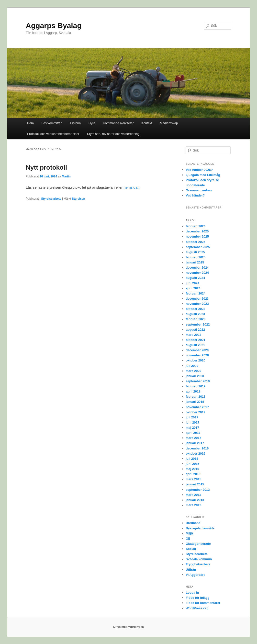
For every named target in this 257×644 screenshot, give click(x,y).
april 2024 (193, 288)
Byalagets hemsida (200, 528)
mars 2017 (193, 438)
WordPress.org (197, 608)
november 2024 (197, 273)
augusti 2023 (195, 314)
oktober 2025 (195, 242)
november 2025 (197, 236)
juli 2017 (192, 417)
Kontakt (147, 123)
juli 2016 (192, 459)
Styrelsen (78, 199)
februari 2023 (196, 319)
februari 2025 (196, 257)
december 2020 (197, 350)
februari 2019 (196, 386)
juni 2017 (192, 422)
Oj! (188, 539)
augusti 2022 (195, 330)
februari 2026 (196, 226)
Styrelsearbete (51, 199)
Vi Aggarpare (195, 575)
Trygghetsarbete (198, 564)
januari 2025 (195, 262)
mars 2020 (193, 371)
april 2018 (193, 391)
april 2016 (193, 474)
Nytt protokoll (46, 167)
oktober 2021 (195, 340)
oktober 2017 (195, 412)
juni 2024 (192, 283)
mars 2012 (193, 505)
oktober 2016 (195, 453)
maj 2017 (192, 428)
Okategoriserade (198, 544)
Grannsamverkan (199, 190)
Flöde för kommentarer (203, 603)
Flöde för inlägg (198, 598)
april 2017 (193, 433)
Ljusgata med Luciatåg (203, 175)
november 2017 (197, 407)
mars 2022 (193, 335)
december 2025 (197, 231)
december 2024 (197, 267)
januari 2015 (195, 484)
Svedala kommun (199, 559)
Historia (75, 123)
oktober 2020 (195, 360)
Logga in (192, 593)
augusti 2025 (195, 252)
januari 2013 (195, 500)
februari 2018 (196, 397)
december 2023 (197, 299)
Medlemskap (169, 123)
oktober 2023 (195, 309)
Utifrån (191, 570)
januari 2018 (195, 402)
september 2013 (198, 490)
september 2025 (198, 247)
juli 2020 (192, 366)
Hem (30, 123)
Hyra (92, 123)
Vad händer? (195, 195)
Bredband (193, 523)
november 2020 (197, 355)
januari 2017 (195, 443)
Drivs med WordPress (128, 627)
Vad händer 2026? (199, 170)
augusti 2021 (195, 345)
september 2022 (198, 324)
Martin (66, 176)
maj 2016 (192, 469)
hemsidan (132, 187)
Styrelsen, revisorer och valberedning (113, 134)
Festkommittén (52, 123)
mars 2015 (193, 479)
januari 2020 (195, 376)
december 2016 (197, 448)
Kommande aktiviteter (118, 123)
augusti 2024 (195, 278)
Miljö (189, 533)
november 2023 (197, 304)
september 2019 (198, 381)
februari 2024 (196, 293)
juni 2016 (192, 464)
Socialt (191, 549)
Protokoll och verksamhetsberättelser (53, 134)
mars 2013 (193, 495)
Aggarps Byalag (54, 26)
